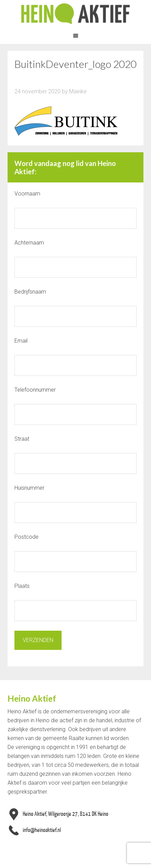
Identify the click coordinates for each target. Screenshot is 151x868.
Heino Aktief (75, 14)
